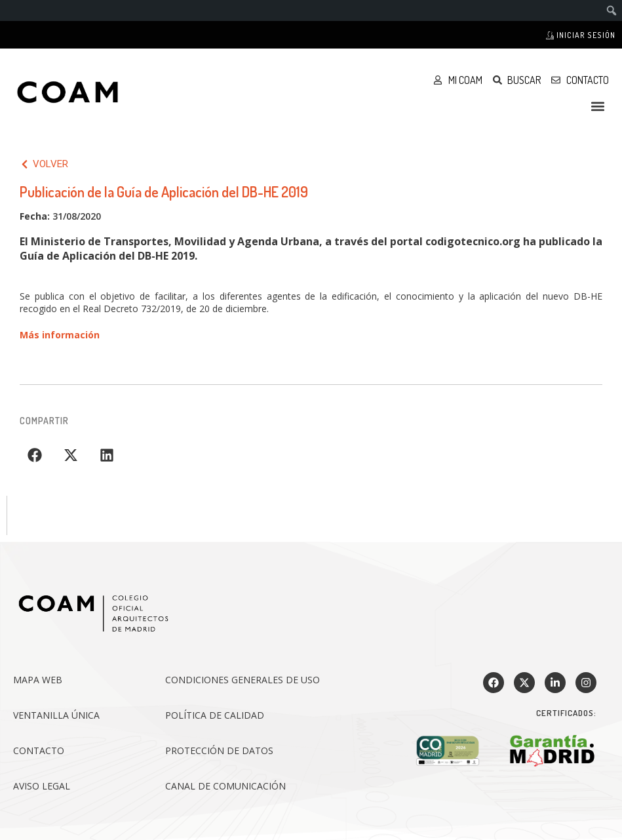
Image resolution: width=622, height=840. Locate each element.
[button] (598, 106)
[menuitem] (612, 10)
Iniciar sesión (581, 35)
